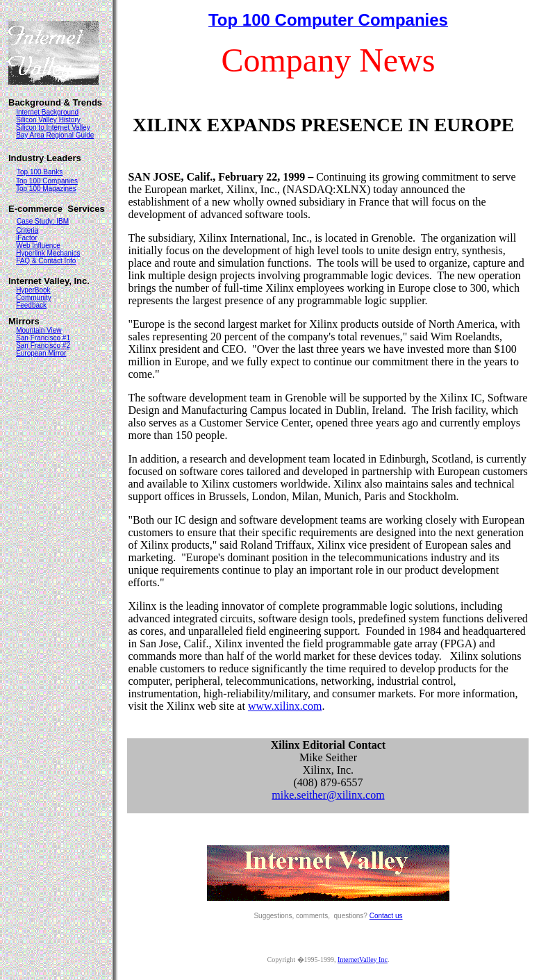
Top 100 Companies (47, 181)
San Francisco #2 (43, 346)
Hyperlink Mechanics (48, 253)
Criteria (27, 230)
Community (34, 298)
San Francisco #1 (43, 338)
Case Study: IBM (43, 221)
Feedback (31, 305)
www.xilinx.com (285, 706)
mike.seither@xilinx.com (328, 795)
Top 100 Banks (40, 172)
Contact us (386, 916)
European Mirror (41, 353)
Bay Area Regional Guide (55, 135)
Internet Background (47, 112)
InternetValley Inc (363, 960)
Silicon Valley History (48, 120)
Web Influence (38, 246)
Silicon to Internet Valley (53, 127)
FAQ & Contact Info (46, 261)
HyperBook (33, 290)
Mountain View (39, 330)
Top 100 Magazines (46, 189)
